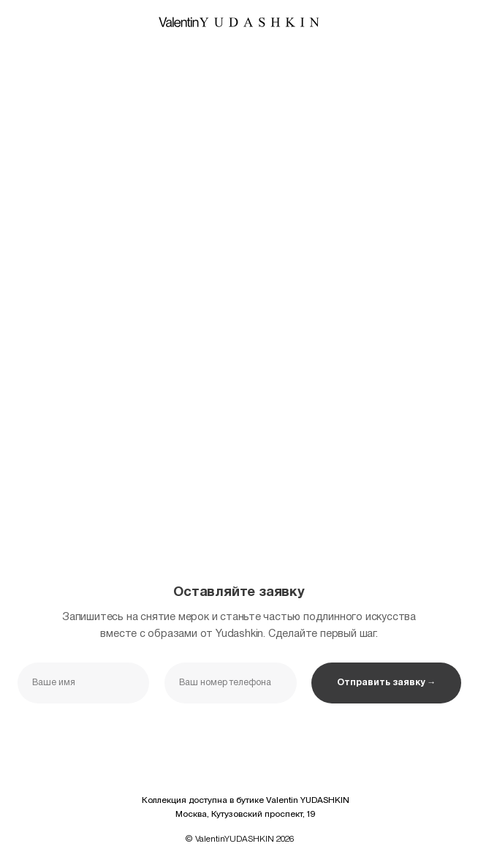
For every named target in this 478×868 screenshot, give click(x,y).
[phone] (231, 683)
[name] (84, 683)
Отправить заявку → (386, 683)
